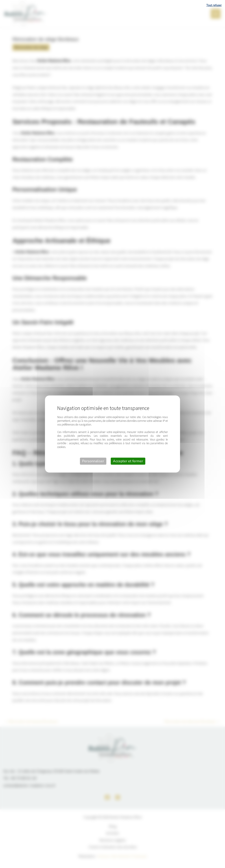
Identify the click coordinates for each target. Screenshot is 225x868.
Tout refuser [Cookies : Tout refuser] (214, 5)
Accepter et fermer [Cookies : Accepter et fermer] (128, 461)
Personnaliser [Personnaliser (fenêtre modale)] (93, 461)
